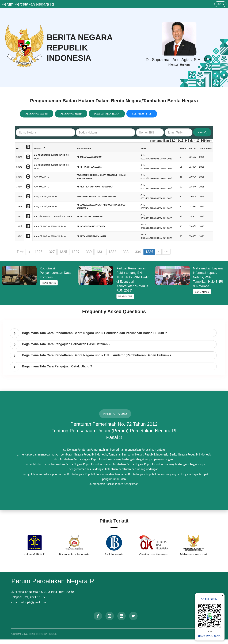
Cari (202, 132)
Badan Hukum (84, 149)
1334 (137, 252)
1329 (75, 252)
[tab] (115, 333)
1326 (38, 252)
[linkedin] (121, 616)
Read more (49, 283)
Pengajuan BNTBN (37, 114)
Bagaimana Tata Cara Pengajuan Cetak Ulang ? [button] (57, 366)
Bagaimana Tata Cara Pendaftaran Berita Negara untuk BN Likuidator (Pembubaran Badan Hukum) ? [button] (97, 355)
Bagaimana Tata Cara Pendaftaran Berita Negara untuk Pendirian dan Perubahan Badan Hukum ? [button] (94, 333)
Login (220, 4)
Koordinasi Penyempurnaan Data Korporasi (55, 273)
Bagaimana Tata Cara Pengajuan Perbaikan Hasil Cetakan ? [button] (66, 344)
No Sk (143, 149)
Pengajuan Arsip (71, 114)
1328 (63, 252)
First (20, 252)
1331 (100, 252)
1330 (88, 252)
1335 (149, 252)
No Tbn (192, 149)
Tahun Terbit (206, 149)
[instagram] (110, 616)
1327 (51, 252)
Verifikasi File (142, 114)
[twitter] (133, 616)
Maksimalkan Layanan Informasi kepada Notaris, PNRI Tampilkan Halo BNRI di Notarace (209, 277)
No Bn (183, 149)
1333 (125, 252)
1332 (112, 252)
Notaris (38, 149)
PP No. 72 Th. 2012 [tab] (115, 414)
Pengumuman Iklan (107, 114)
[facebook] (98, 616)
